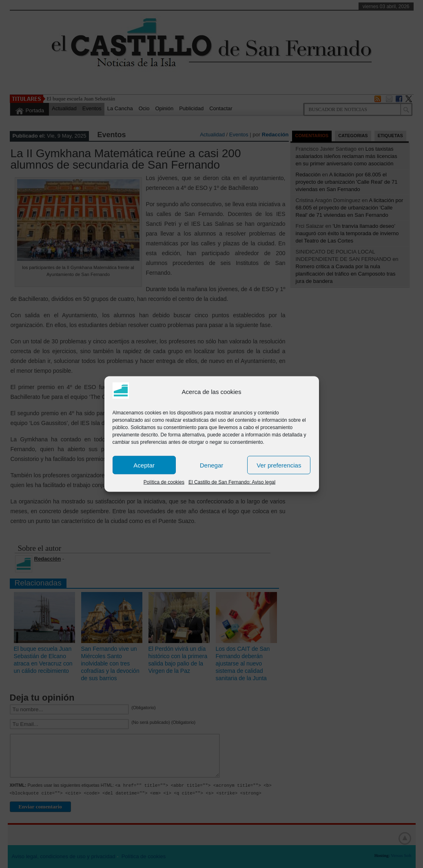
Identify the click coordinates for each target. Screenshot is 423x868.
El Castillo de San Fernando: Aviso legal (232, 482)
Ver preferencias (279, 465)
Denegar (212, 465)
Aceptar (144, 465)
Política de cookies (164, 482)
